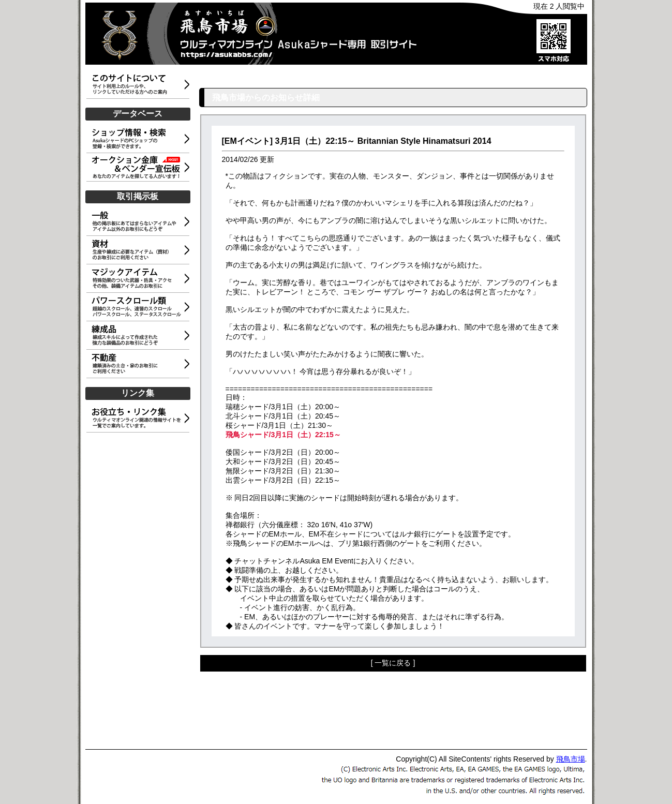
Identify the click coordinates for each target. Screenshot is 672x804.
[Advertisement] (140, 589)
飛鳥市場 (571, 759)
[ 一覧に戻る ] (393, 663)
